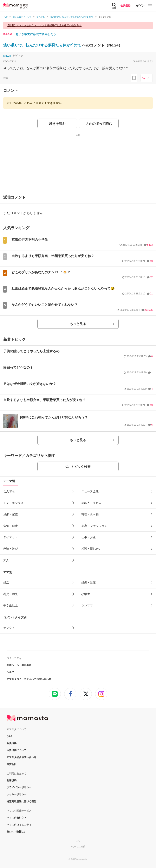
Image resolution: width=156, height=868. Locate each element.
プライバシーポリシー (19, 787)
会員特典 (12, 743)
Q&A (9, 736)
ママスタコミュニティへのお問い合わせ (29, 679)
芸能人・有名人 (91, 503)
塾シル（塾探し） (17, 832)
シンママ (87, 605)
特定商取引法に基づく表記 (21, 801)
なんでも (9, 491)
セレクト (9, 628)
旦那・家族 (11, 514)
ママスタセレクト (17, 818)
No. (7, 56)
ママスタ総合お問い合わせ (21, 757)
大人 (6, 560)
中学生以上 (11, 605)
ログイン (139, 6)
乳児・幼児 (11, 594)
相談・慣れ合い (91, 549)
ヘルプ (10, 672)
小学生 (86, 594)
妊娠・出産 (89, 582)
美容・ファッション (94, 526)
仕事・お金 (89, 537)
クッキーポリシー (17, 794)
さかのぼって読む (99, 124)
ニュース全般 (90, 491)
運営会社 (12, 764)
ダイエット (11, 537)
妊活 (6, 582)
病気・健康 (11, 526)
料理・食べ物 (90, 514)
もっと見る (78, 324)
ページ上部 (78, 847)
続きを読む (57, 124)
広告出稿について (17, 750)
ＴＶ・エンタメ (13, 503)
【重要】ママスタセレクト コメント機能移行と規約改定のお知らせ (44, 25)
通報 (6, 78)
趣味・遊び (11, 549)
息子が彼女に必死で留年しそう (36, 34)
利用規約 (12, 780)
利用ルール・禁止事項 (19, 665)
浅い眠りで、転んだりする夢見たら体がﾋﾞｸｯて (43, 45)
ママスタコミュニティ (19, 825)
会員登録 (125, 6)
